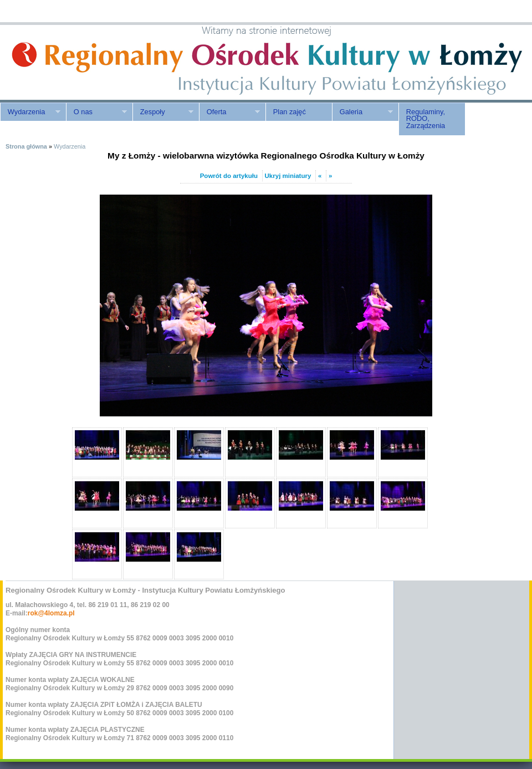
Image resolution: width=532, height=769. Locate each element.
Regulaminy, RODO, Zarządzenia (426, 119)
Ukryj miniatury (288, 176)
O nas (96, 112)
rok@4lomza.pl (51, 613)
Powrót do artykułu (229, 176)
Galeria (362, 112)
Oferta (229, 112)
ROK (94, 62)
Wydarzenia (30, 112)
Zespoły (163, 112)
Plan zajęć (290, 112)
